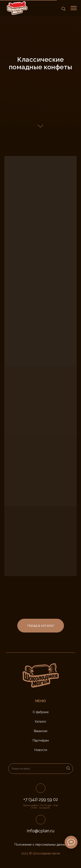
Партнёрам (41, 740)
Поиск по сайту (21, 769)
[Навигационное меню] (74, 8)
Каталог (41, 722)
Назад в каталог (41, 626)
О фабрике (41, 712)
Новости (41, 750)
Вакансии (41, 731)
